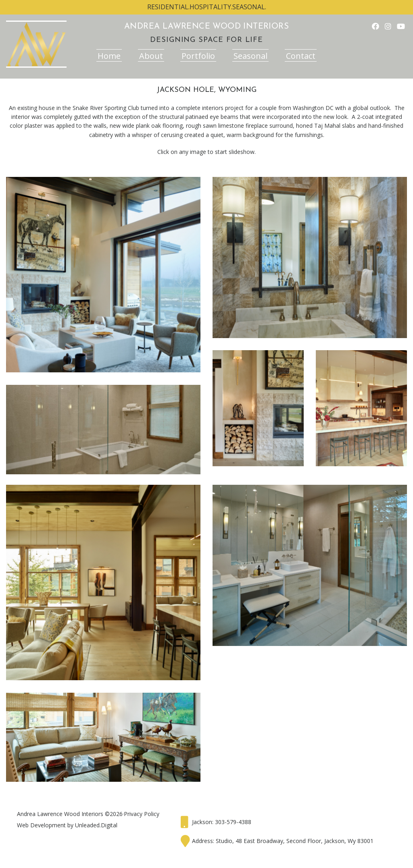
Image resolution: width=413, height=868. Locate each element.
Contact (301, 56)
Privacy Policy (142, 814)
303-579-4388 (233, 822)
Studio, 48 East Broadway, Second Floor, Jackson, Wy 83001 (295, 841)
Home (109, 56)
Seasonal (250, 56)
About (151, 56)
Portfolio (198, 56)
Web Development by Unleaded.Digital (67, 825)
